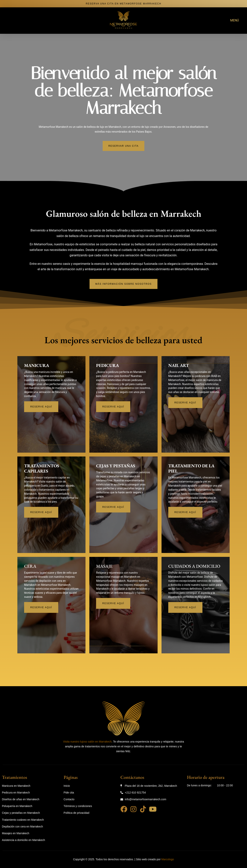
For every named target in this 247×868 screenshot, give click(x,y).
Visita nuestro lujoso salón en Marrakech (87, 742)
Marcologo (168, 860)
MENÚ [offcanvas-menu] (235, 20)
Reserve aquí (41, 407)
